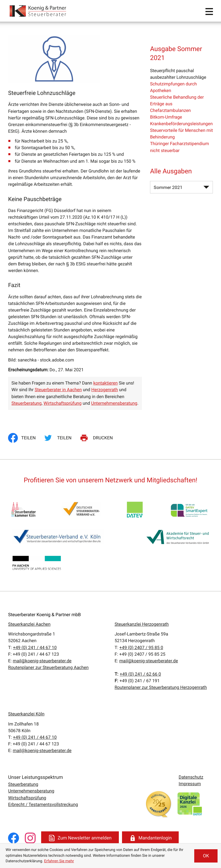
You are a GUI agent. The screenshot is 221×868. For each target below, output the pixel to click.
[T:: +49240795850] (141, 648)
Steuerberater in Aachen (58, 390)
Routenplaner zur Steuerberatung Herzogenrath (161, 687)
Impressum (190, 784)
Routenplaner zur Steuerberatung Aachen (48, 668)
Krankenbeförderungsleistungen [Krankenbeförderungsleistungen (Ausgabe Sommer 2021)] (181, 124)
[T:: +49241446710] (35, 648)
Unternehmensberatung (114, 403)
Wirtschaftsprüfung (62, 403)
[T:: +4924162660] (140, 674)
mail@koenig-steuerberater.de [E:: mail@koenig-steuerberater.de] (42, 661)
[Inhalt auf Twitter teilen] (59, 438)
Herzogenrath (105, 390)
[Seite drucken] (97, 438)
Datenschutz (191, 777)
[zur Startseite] (38, 11)
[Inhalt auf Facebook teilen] (23, 438)
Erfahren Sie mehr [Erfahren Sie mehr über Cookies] (59, 861)
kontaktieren (105, 383)
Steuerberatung (27, 403)
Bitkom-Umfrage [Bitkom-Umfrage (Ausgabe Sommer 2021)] (166, 117)
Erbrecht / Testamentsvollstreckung (43, 805)
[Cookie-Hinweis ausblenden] (206, 856)
